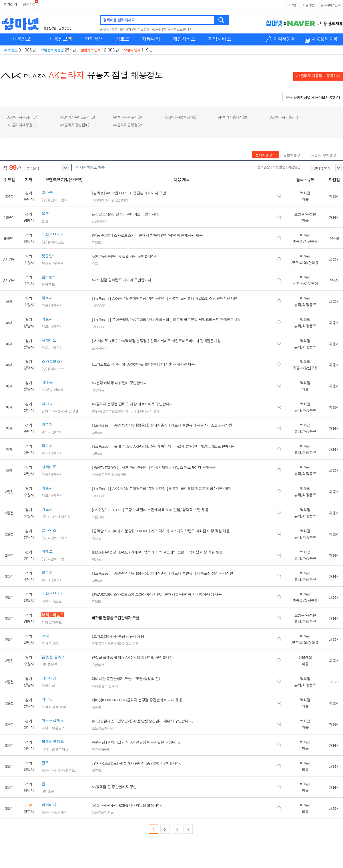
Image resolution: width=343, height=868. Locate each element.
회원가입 (308, 5)
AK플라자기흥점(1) (285, 117)
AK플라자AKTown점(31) (78, 117)
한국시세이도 (101, 348)
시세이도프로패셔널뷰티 (109, 474)
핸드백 (119, 643)
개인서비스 (184, 39)
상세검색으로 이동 (90, 167)
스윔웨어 (122, 200)
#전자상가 (159, 29)
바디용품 (98, 686)
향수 (157, 411)
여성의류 (98, 390)
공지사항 (29, 4)
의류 (135, 643)
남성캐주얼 (99, 221)
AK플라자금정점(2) (127, 125)
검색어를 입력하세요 (119, 20)
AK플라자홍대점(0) (232, 117)
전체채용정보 (266, 155)
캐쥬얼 (96, 707)
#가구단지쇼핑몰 (138, 29)
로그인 (292, 5)
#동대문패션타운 (112, 29)
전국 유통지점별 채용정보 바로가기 (313, 97)
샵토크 (122, 39)
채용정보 (21, 39)
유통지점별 (108, 75)
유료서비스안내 (330, 5)
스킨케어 (98, 517)
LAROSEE (98, 305)
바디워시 (146, 411)
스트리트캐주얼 (102, 728)
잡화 (128, 643)
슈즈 (95, 263)
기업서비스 (220, 39)
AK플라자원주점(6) (127, 117)
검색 (222, 20)
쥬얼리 (96, 242)
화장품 (96, 538)
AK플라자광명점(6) (75, 125)
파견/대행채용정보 (325, 155)
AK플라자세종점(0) (22, 125)
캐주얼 (110, 200)
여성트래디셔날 (102, 812)
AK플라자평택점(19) (181, 117)
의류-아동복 (100, 749)
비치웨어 (98, 200)
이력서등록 (284, 39)
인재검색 (94, 39)
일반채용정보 (294, 155)
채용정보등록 (324, 39)
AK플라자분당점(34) (23, 117)
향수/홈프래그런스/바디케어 (111, 411)
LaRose (97, 432)
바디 (136, 411)
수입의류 (98, 665)
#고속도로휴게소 (180, 29)
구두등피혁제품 (102, 643)
